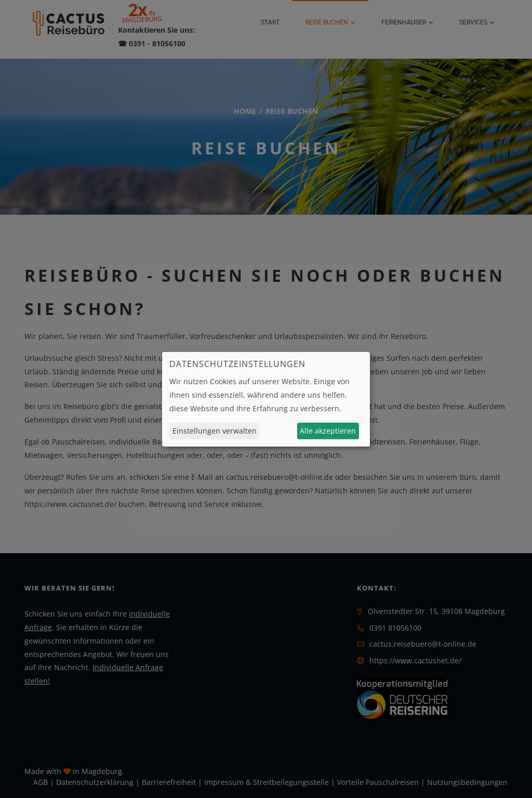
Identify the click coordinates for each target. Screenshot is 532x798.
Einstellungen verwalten (215, 431)
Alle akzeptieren (328, 431)
